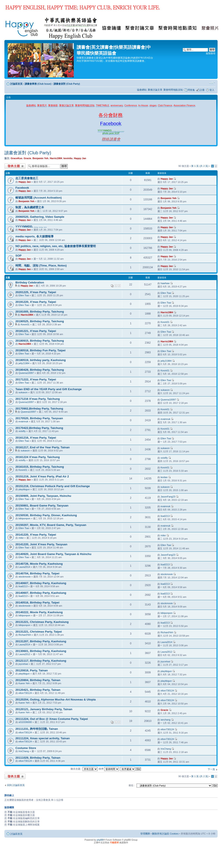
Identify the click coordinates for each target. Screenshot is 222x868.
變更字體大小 (212, 83)
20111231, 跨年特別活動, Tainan (37, 729)
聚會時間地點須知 (173, 90)
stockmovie (25, 577)
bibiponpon (24, 518)
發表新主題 (15, 166)
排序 (109, 769)
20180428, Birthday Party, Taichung (40, 370)
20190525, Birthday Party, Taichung (40, 321)
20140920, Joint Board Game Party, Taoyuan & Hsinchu (53, 554)
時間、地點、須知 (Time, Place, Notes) (41, 265)
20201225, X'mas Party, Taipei (36, 292)
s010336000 (25, 722)
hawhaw (165, 283)
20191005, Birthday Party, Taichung (40, 312)
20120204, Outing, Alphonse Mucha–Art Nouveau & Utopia (55, 699)
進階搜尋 (211, 53)
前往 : (132, 785)
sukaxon (23, 392)
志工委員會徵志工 (27, 178)
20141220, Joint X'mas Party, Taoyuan (41, 544)
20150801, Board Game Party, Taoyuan (42, 506)
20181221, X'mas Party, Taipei (36, 331)
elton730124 (25, 693)
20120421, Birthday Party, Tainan (38, 690)
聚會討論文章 (155, 90)
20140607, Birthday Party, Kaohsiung (41, 583)
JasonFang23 (168, 497)
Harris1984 (56, 158)
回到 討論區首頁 (16, 785)
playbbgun (24, 489)
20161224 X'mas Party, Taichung (38, 457)
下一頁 (211, 769)
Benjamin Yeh (41, 158)
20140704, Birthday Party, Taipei (37, 573)
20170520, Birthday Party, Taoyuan (39, 418)
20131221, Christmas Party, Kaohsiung (42, 622)
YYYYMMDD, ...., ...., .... (31, 226)
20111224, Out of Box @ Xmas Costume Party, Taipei (52, 719)
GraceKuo (17, 158)
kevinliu (68, 158)
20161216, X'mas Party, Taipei (36, 438)
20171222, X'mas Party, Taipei (36, 379)
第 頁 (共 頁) (200, 166)
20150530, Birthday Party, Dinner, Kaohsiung (46, 515)
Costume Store (26, 748)
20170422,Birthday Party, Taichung (39, 428)
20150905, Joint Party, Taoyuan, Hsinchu (43, 496)
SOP (18, 256)
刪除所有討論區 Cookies (165, 834)
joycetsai (23, 664)
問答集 (191, 90)
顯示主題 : (84, 769)
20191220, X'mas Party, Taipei (36, 302)
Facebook (22, 188)
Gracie (27, 158)
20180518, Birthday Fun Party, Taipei (40, 350)
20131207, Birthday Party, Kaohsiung (41, 641)
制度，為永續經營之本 (30, 207)
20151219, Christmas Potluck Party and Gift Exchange (53, 486)
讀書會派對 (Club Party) (67, 84)
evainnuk (23, 421)
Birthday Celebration (30, 282)
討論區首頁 (16, 84)
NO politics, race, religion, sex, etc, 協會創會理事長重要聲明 (56, 246)
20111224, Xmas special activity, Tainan (43, 738)
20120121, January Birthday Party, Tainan (44, 709)
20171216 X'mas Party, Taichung (38, 399)
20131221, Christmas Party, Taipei (39, 632)
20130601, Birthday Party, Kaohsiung (41, 651)
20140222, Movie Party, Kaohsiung (39, 612)
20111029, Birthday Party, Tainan (38, 758)
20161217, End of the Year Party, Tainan (43, 447)
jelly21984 (24, 363)
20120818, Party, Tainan (32, 670)
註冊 (202, 90)
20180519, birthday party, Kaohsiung (41, 360)
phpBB (100, 840)
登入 (212, 90)
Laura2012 (24, 654)
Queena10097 (26, 373)
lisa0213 (165, 516)
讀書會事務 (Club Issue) (38, 84)
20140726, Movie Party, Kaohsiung (39, 564)
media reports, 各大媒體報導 (34, 236)
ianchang (166, 720)
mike (21, 538)
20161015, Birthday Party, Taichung (40, 467)
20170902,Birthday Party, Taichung (39, 409)
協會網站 (142, 90)
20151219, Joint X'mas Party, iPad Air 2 (42, 476)
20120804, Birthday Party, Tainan (38, 680)
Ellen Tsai (24, 295)
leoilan (164, 477)
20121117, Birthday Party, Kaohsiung (41, 661)
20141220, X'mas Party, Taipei (36, 535)
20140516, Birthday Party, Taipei (37, 603)
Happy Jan (80, 158)
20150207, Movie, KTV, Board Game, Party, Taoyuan (51, 525)
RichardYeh (25, 635)
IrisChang (24, 751)
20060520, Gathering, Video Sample (40, 217)
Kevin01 (25, 324)
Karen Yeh (24, 683)
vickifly (22, 431)
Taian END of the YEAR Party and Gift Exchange (49, 389)
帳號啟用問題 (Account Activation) (39, 198)
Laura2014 (24, 567)
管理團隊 (145, 834)
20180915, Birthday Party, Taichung (40, 341)
